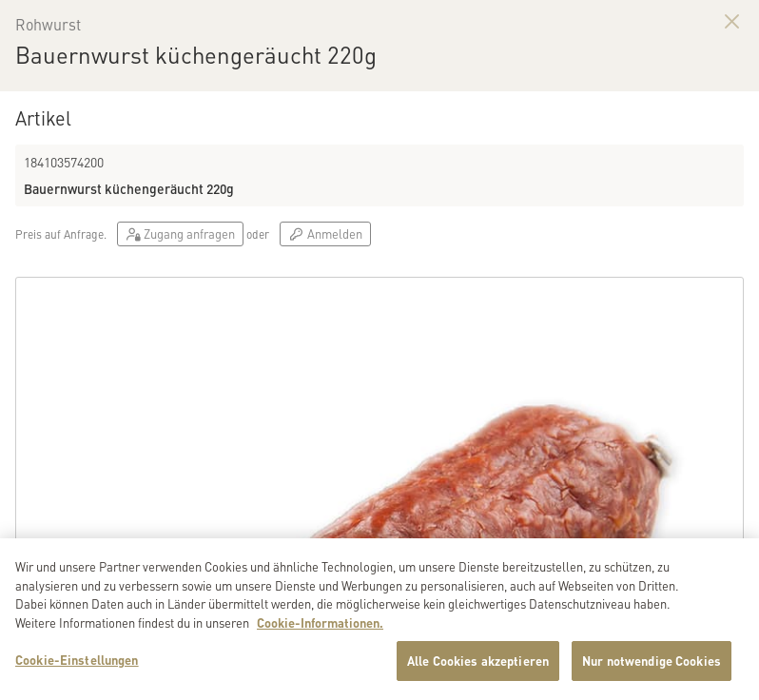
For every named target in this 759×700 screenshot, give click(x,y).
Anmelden (325, 233)
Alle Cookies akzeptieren (478, 663)
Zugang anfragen (180, 233)
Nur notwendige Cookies (652, 663)
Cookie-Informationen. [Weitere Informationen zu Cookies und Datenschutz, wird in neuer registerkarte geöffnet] (320, 625)
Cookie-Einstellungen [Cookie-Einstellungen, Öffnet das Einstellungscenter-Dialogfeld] (77, 662)
